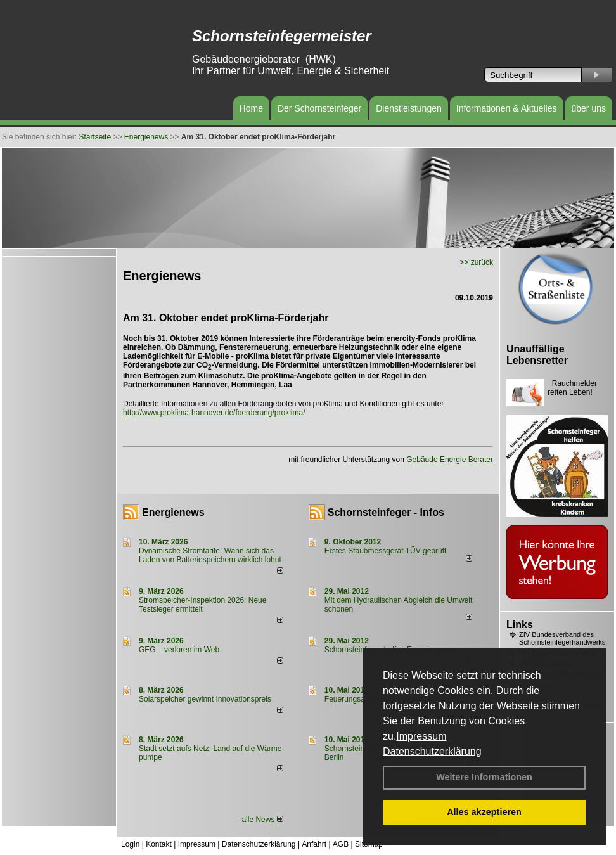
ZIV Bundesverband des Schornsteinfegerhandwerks (562, 638)
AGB (341, 844)
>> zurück (476, 262)
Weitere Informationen (484, 777)
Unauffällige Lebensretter (537, 355)
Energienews (173, 512)
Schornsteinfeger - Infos (386, 512)
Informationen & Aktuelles (507, 108)
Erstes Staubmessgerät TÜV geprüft (386, 551)
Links (520, 625)
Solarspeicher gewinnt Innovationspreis (205, 699)
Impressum (421, 736)
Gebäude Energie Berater (450, 460)
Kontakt (159, 844)
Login (130, 844)
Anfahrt (314, 844)
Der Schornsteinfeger (319, 108)
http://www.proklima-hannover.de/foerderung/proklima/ (214, 413)
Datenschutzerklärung (432, 751)
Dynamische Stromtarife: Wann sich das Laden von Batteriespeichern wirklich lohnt (210, 555)
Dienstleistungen (409, 108)
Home (251, 108)
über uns (589, 108)
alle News (262, 820)
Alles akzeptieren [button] (484, 812)
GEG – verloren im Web (179, 650)
